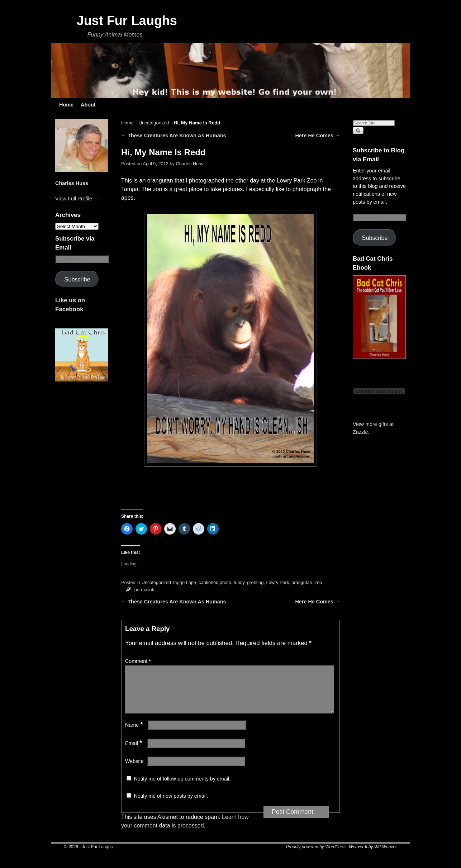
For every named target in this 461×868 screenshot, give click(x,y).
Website (134, 770)
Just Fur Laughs (127, 21)
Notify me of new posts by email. (171, 805)
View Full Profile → (77, 199)
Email (134, 752)
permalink (144, 590)
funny (239, 582)
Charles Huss (72, 183)
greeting (255, 582)
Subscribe (77, 279)
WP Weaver (386, 855)
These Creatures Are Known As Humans (174, 136)
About (88, 105)
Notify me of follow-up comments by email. (182, 787)
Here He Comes (318, 136)
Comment (139, 661)
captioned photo (215, 582)
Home (66, 105)
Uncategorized (154, 123)
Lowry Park (277, 582)
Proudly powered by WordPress (316, 855)
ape (192, 582)
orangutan (302, 582)
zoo (319, 582)
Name (135, 734)
